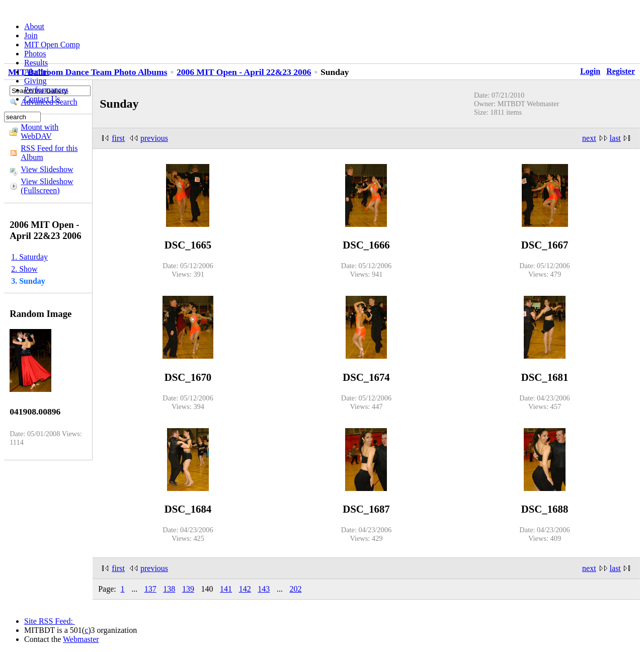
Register (621, 71)
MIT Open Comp (52, 45)
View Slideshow (47, 169)
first (118, 138)
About (34, 26)
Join (31, 35)
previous (154, 138)
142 (245, 589)
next (589, 138)
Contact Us (42, 99)
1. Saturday (29, 257)
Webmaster (81, 639)
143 (264, 589)
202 (295, 589)
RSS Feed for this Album (49, 153)
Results (36, 63)
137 (150, 589)
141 (226, 589)
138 (169, 589)
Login (590, 71)
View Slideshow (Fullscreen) (47, 186)
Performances (46, 90)
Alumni (36, 72)
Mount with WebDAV (39, 132)
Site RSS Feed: (50, 621)
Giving (35, 81)
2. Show (24, 269)
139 (188, 589)
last (615, 138)
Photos (35, 54)
